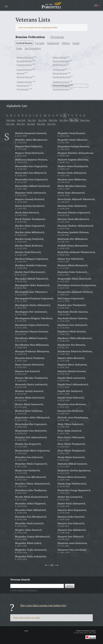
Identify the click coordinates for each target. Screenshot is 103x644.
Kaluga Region (60, 57)
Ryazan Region (60, 73)
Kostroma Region (61, 61)
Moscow (21, 73)
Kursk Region (59, 65)
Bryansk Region (24, 61)
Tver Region (23, 89)
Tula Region (22, 86)
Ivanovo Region (24, 65)
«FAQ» (37, 618)
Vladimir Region (61, 82)
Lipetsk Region (24, 70)
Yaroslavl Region (61, 89)
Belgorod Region (25, 57)
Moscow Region (24, 77)
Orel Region (59, 70)
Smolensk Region (61, 77)
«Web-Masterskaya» (82, 633)
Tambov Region (24, 82)
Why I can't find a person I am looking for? (43, 605)
